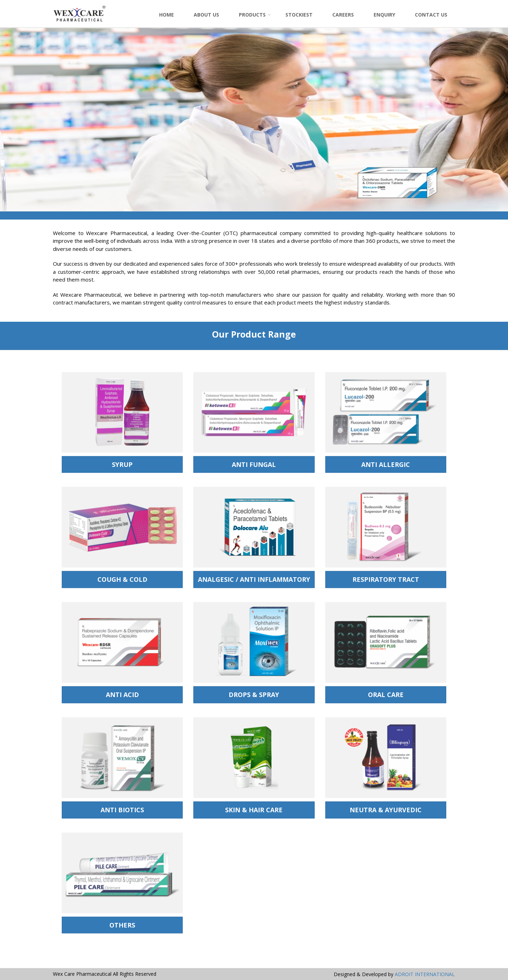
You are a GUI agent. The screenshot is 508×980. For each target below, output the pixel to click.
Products (252, 15)
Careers (343, 15)
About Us (206, 15)
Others (122, 926)
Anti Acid (122, 696)
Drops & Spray (254, 696)
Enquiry (384, 15)
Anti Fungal (254, 466)
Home (167, 15)
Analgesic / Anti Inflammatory (254, 581)
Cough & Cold (122, 581)
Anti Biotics (122, 812)
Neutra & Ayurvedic (386, 812)
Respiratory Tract (386, 581)
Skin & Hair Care (254, 812)
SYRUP (122, 466)
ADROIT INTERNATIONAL (425, 974)
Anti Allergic (386, 466)
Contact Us (431, 15)
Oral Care (386, 696)
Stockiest (299, 15)
